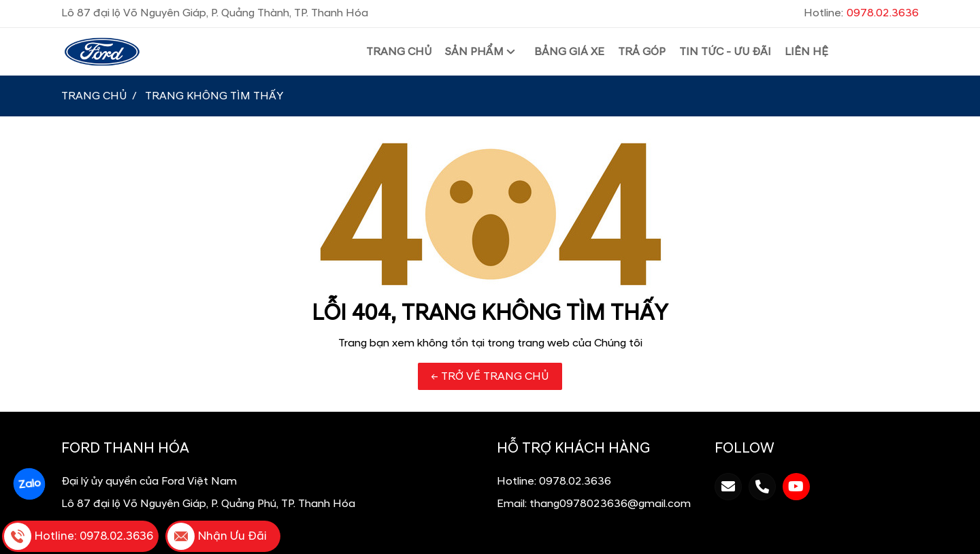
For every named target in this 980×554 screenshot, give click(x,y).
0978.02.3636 (575, 481)
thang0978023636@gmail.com (610, 504)
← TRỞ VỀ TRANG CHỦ (490, 376)
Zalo (30, 484)
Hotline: (861, 13)
